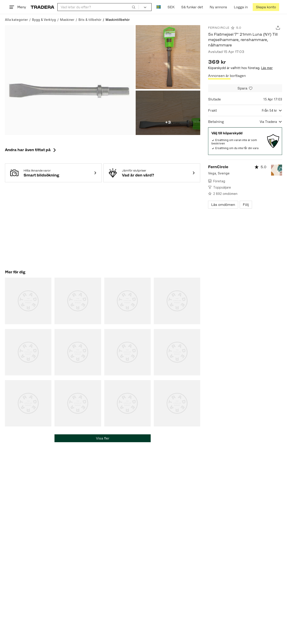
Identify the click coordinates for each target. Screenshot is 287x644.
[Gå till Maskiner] (67, 20)
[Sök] (134, 7)
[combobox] (98, 7)
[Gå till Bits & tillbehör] (90, 20)
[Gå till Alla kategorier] (16, 20)
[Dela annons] (278, 28)
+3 (168, 122)
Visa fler (103, 438)
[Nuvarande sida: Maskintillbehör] (118, 20)
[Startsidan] (42, 7)
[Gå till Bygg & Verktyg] (44, 20)
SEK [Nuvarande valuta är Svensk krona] (171, 7)
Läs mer (267, 68)
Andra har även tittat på (31, 150)
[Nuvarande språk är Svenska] (159, 7)
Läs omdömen (223, 205)
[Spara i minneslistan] (245, 88)
